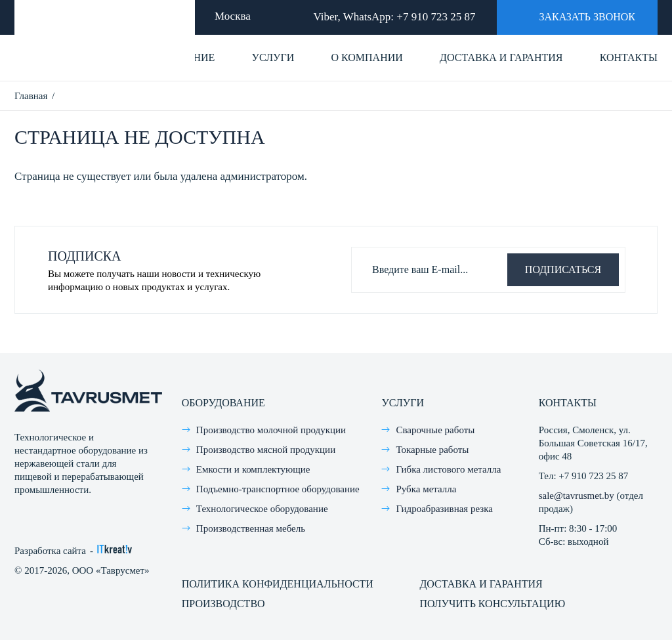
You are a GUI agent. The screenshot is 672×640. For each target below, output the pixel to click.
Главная (31, 96)
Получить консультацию (492, 604)
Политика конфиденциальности (278, 584)
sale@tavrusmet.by (577, 496)
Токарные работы (432, 450)
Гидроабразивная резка (444, 509)
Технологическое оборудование (262, 509)
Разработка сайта (50, 551)
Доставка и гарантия (501, 57)
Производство (223, 604)
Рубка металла (426, 489)
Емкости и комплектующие (253, 469)
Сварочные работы (435, 430)
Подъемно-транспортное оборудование (278, 489)
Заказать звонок (575, 16)
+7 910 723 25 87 (436, 17)
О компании (367, 57)
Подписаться (563, 269)
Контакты (629, 57)
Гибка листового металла (448, 469)
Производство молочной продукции (271, 430)
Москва (233, 16)
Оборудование (223, 403)
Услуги (273, 57)
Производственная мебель (251, 528)
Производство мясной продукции (266, 450)
